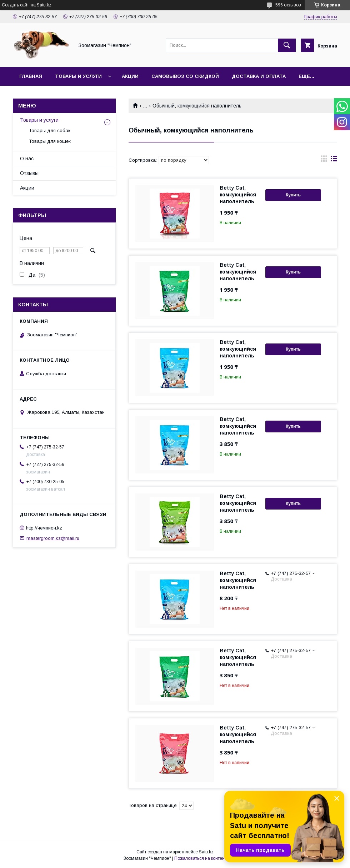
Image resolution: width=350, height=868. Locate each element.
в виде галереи (324, 160)
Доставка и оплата (259, 76)
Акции (130, 76)
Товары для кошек (50, 141)
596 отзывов (288, 5)
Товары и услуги (78, 76)
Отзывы (29, 173)
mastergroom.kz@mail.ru (53, 538)
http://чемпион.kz (44, 528)
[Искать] (287, 45)
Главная (31, 76)
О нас (27, 159)
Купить (293, 195)
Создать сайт (15, 5)
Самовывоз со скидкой (185, 76)
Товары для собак (50, 131)
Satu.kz (206, 852)
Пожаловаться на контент (200, 858)
